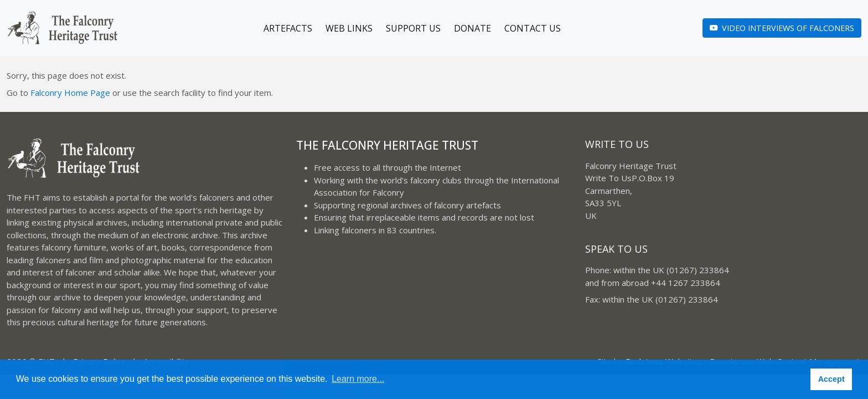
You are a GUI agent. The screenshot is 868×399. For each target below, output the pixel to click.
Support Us (413, 28)
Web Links (349, 28)
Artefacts (288, 28)
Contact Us (533, 28)
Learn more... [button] (358, 379)
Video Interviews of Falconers (782, 28)
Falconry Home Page (70, 93)
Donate (472, 28)
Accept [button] (831, 379)
